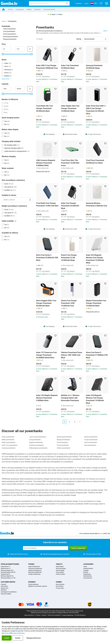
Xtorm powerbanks (10, 34)
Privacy (38, 615)
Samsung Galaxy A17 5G (8, 578)
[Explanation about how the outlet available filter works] (15, 221)
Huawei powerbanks (9, 448)
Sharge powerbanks (10, 39)
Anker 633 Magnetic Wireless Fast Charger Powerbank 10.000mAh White (95, 259)
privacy (7, 633)
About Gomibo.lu (29, 615)
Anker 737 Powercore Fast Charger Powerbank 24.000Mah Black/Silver (46, 355)
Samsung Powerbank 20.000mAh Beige (94, 67)
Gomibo (59, 582)
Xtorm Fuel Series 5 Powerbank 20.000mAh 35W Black (47, 258)
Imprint (44, 615)
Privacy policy (60, 588)
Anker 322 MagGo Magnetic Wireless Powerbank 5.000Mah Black (47, 398)
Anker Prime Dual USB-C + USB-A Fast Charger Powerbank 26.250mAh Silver (96, 110)
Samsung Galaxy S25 (7, 570)
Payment (3, 584)
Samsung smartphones (35, 569)
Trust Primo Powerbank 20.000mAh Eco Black (95, 162)
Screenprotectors (88, 569)
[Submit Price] (30, 49)
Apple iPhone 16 (6, 569)
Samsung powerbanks (11, 37)
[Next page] (80, 422)
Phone (11, 9)
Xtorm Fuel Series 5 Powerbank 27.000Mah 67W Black (97, 355)
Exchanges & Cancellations (9, 592)
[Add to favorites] (55, 49)
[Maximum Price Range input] (20, 49)
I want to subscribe (78, 548)
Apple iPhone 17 (6, 567)
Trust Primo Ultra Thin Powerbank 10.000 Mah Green (70, 163)
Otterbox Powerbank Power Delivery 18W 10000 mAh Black (72, 355)
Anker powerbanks (9, 29)
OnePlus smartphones (35, 570)
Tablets (29, 9)
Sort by (79, 39)
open (101, 533)
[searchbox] (47, 3)
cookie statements (18, 633)
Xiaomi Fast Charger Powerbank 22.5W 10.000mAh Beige (69, 258)
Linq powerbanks (35, 440)
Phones (31, 564)
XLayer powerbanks (91, 440)
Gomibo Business (33, 584)
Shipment (4, 590)
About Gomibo (60, 584)
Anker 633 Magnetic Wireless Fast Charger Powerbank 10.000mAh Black (95, 399)
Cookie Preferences (68, 615)
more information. (74, 613)
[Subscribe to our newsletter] (46, 548)
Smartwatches (88, 576)
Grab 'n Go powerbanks (10, 445)
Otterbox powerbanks (36, 445)
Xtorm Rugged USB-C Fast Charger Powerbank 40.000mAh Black (46, 303)
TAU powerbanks (62, 442)
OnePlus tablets (60, 574)
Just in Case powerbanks (38, 437)
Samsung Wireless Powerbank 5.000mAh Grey (97, 204)
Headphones (87, 574)
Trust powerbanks (9, 31)
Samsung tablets (61, 569)
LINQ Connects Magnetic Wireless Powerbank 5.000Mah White (46, 163)
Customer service (49, 9)
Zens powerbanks (90, 445)
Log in (86, 3)
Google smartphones (34, 574)
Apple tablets (60, 567)
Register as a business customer (38, 586)
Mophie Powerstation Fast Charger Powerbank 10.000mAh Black (96, 303)
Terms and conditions (54, 615)
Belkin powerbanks (8, 440)
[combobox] (49, 3)
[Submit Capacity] (30, 89)
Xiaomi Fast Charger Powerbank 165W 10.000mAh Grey (69, 303)
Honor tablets (60, 572)
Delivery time (5, 588)
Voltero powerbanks (63, 448)
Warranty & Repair (6, 594)
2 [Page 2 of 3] (70, 422)
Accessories (20, 9)
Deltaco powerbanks (9, 442)
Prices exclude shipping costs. (75, 611)
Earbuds (86, 572)
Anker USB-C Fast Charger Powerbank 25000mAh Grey (47, 67)
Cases (85, 567)
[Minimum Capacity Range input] (6, 89)
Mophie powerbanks (36, 442)
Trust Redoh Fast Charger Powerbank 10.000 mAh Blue (47, 204)
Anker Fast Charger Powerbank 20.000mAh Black (70, 206)
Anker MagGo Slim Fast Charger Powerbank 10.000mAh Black (70, 108)
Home (4, 21)
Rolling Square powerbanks (38, 448)
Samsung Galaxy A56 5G (8, 572)
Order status (4, 586)
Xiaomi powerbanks (91, 437)
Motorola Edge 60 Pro (7, 576)
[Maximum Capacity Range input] (20, 89)
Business (79, 3)
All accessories (88, 578)
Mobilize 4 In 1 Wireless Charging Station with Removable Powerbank (70, 398)
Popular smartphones (10, 564)
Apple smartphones (34, 567)
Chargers (86, 570)
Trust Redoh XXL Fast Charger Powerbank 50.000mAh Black (44, 108)
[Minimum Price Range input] (6, 49)
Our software (60, 586)
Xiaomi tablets (60, 570)
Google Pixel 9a (5, 574)
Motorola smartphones (35, 572)
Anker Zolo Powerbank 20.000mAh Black (70, 67)
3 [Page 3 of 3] (75, 422)
